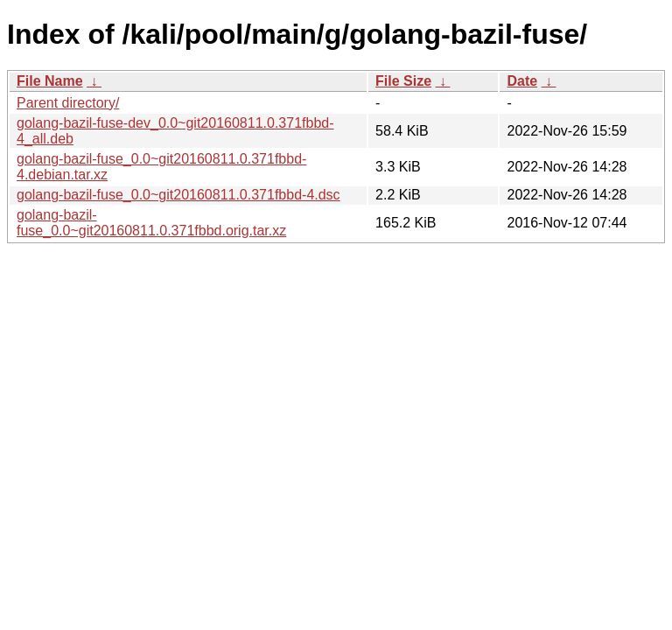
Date (522, 81)
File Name (50, 81)
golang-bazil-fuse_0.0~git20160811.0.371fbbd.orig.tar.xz (151, 223)
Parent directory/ (68, 103)
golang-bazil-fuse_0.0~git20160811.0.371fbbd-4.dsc (178, 195)
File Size (403, 81)
